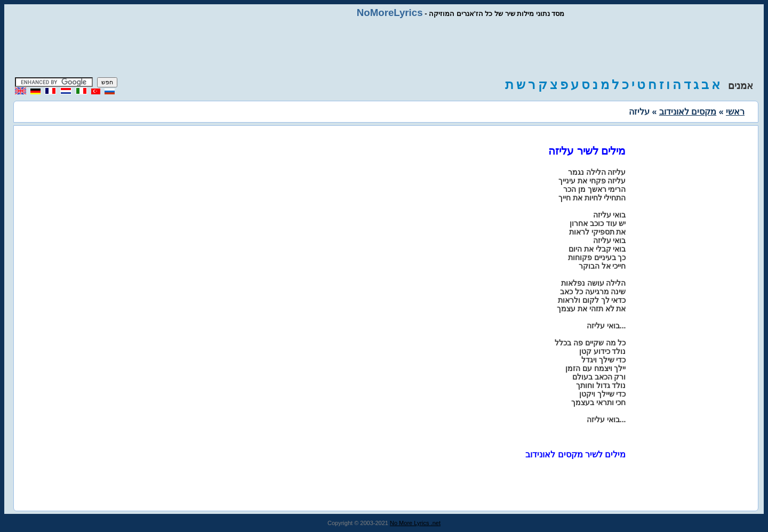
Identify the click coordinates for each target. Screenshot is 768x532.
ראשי (735, 112)
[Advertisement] (384, 48)
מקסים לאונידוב (688, 112)
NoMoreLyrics (390, 13)
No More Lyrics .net (415, 523)
